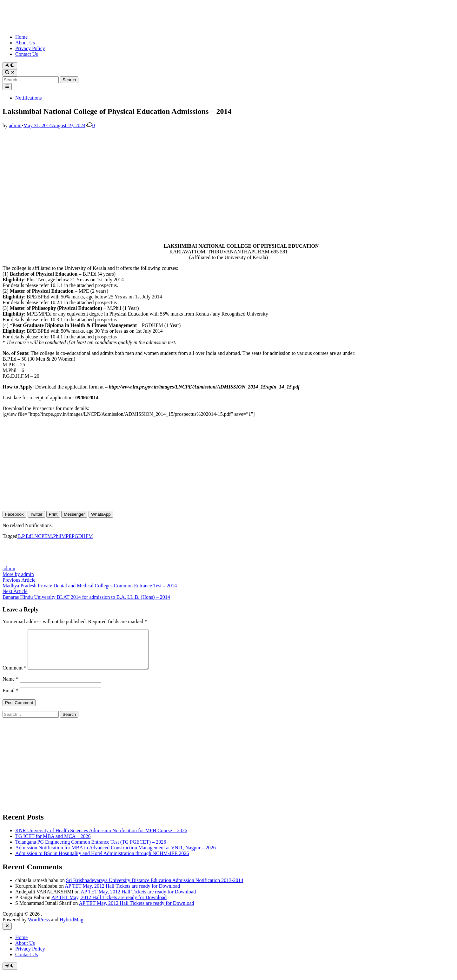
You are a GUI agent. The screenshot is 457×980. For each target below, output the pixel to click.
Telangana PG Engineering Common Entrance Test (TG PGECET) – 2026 (91, 849)
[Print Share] (53, 514)
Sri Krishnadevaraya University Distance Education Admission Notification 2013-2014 (155, 888)
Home (21, 37)
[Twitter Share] (36, 514)
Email (10, 698)
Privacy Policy (30, 48)
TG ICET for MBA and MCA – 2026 (53, 844)
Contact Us (27, 54)
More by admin (18, 574)
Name (10, 686)
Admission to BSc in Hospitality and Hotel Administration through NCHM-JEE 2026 (102, 861)
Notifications (29, 98)
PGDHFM (82, 536)
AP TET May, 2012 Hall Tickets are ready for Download (122, 894)
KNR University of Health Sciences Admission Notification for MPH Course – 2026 (101, 838)
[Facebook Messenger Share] (74, 514)
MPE (66, 536)
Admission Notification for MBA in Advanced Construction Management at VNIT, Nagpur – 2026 (116, 855)
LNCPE (39, 536)
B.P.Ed (24, 536)
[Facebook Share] (14, 514)
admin (15, 125)
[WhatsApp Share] (101, 514)
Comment (14, 675)
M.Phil (54, 536)
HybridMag (72, 927)
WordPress (39, 927)
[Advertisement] (193, 173)
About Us (25, 43)
